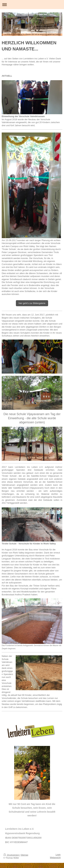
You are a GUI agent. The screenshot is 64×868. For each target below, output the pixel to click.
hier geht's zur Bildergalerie (32, 303)
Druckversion (12, 855)
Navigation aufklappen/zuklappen (32, 5)
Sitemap (24, 855)
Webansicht (55, 858)
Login (58, 855)
